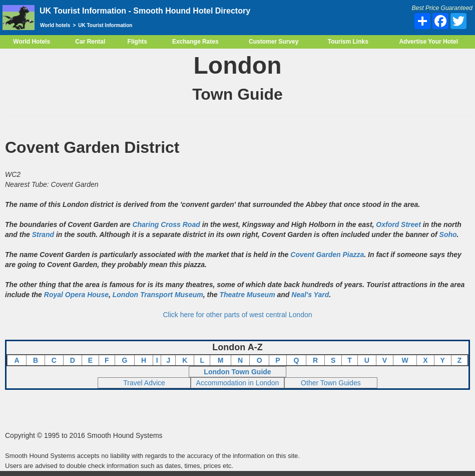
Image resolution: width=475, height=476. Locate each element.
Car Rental (90, 42)
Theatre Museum (247, 295)
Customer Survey (274, 42)
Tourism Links (348, 42)
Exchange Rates (195, 42)
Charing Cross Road (166, 224)
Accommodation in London (238, 383)
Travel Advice (144, 383)
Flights (137, 42)
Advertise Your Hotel (428, 42)
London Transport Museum (158, 295)
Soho (448, 234)
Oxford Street (398, 224)
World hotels (55, 25)
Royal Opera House (76, 295)
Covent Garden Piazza (327, 255)
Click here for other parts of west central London (237, 315)
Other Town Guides (331, 383)
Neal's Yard (310, 295)
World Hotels (32, 42)
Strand (43, 234)
